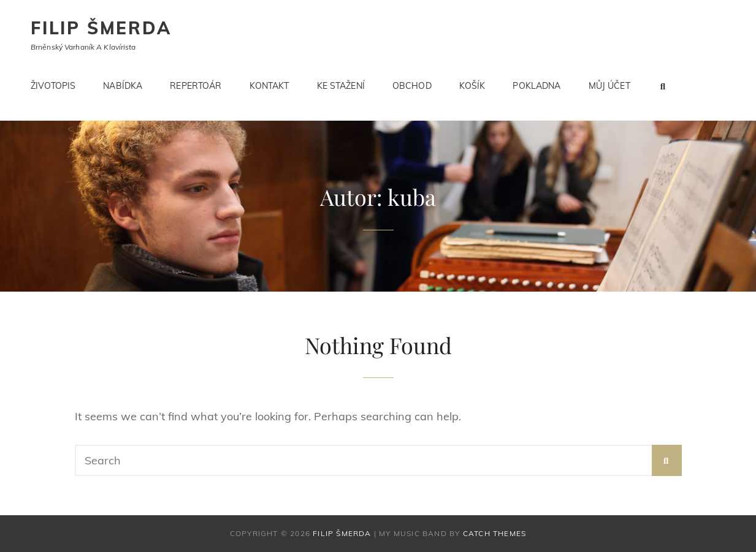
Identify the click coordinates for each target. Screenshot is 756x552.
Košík (472, 86)
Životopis (53, 86)
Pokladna (536, 86)
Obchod (412, 86)
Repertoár (196, 86)
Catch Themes (494, 533)
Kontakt (269, 86)
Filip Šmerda (101, 28)
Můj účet (609, 86)
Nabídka (123, 86)
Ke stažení (341, 86)
